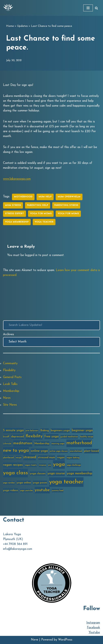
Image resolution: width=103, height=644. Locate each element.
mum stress (13, 205)
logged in (31, 255)
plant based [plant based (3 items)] (92, 451)
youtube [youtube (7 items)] (42, 490)
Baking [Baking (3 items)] (45, 431)
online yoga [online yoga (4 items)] (39, 451)
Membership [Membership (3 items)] (42, 444)
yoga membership (17, 222)
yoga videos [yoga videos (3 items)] (11, 490)
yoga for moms (41, 214)
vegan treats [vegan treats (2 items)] (31, 465)
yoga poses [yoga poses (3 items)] (40, 483)
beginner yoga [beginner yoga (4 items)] (82, 430)
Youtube (94, 633)
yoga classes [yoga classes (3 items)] (38, 474)
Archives (9, 334)
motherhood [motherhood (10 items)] (79, 443)
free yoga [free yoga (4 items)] (51, 437)
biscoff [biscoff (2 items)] (6, 437)
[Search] (96, 8)
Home (10, 26)
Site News (10, 405)
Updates (22, 26)
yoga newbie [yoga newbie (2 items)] (9, 483)
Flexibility (9, 370)
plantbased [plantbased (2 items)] (8, 458)
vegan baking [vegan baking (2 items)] (73, 458)
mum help (45, 197)
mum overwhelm (69, 197)
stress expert (15, 214)
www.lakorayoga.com (17, 179)
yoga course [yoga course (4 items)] (56, 473)
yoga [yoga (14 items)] (59, 464)
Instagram (93, 623)
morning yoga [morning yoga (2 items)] (58, 444)
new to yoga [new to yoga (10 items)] (16, 451)
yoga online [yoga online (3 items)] (24, 483)
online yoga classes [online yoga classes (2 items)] (59, 451)
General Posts (12, 377)
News (7, 398)
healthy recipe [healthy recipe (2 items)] (87, 437)
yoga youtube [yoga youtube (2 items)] (26, 491)
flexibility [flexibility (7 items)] (34, 436)
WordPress (65, 640)
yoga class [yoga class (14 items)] (15, 473)
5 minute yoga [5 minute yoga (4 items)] (13, 430)
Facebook (93, 628)
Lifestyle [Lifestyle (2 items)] (7, 444)
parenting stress (66, 205)
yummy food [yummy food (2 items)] (58, 491)
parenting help (38, 205)
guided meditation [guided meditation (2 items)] (69, 437)
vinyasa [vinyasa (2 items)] (42, 465)
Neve (35, 640)
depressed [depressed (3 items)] (17, 437)
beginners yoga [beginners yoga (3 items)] (60, 431)
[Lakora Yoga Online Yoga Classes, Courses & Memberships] (8, 8)
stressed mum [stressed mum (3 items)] (47, 458)
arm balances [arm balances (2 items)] (32, 431)
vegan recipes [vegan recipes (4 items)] (13, 465)
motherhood (23, 197)
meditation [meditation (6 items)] (23, 443)
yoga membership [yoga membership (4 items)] (80, 473)
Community (10, 364)
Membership (11, 391)
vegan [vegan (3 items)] (61, 458)
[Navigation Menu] (88, 8)
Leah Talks (10, 384)
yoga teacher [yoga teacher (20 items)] (66, 482)
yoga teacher (44, 222)
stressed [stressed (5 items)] (30, 457)
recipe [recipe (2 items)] (19, 458)
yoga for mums (68, 214)
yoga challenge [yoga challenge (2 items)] (74, 465)
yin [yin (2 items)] (50, 465)
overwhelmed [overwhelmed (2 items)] (76, 451)
